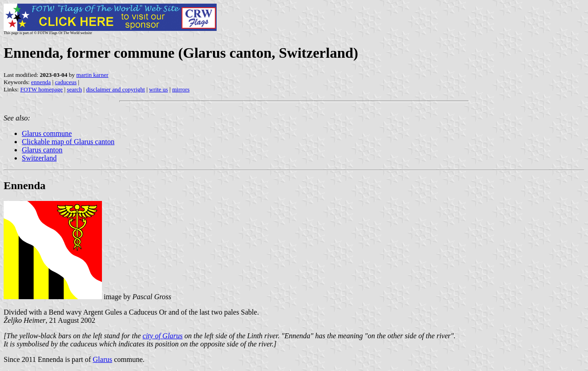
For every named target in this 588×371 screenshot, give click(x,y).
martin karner (92, 75)
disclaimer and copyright (115, 89)
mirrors (181, 89)
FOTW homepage (41, 89)
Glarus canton (42, 150)
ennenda (41, 82)
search (74, 89)
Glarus (103, 359)
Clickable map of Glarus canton (68, 142)
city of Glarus (162, 336)
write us (159, 89)
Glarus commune (47, 133)
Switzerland (39, 158)
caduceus (66, 82)
